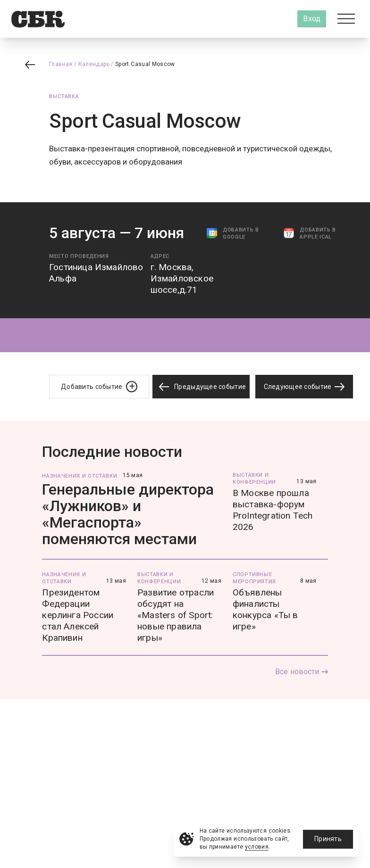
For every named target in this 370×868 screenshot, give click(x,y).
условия (257, 847)
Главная (61, 64)
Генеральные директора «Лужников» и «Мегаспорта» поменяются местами (128, 514)
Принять (328, 839)
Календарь (94, 64)
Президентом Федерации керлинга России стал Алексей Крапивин (78, 615)
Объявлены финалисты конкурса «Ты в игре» (265, 609)
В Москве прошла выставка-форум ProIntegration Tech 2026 (273, 510)
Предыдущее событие (201, 387)
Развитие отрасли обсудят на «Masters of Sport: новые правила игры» (176, 615)
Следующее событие (304, 387)
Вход (312, 19)
